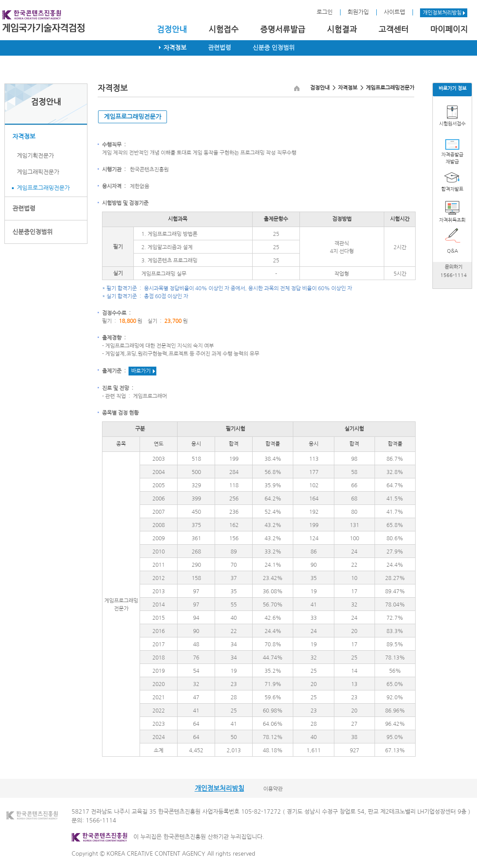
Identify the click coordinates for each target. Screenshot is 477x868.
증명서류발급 (283, 30)
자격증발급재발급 (452, 158)
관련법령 (220, 48)
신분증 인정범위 (274, 48)
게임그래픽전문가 (38, 172)
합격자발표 (452, 189)
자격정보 (175, 48)
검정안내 (172, 30)
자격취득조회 (452, 220)
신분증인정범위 (32, 232)
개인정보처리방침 (442, 13)
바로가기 (141, 371)
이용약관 (273, 789)
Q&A (452, 251)
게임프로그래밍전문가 (43, 188)
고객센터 (394, 30)
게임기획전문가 (35, 156)
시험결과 (342, 30)
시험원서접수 (452, 124)
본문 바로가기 (0, 0)
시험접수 (223, 30)
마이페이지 (449, 30)
